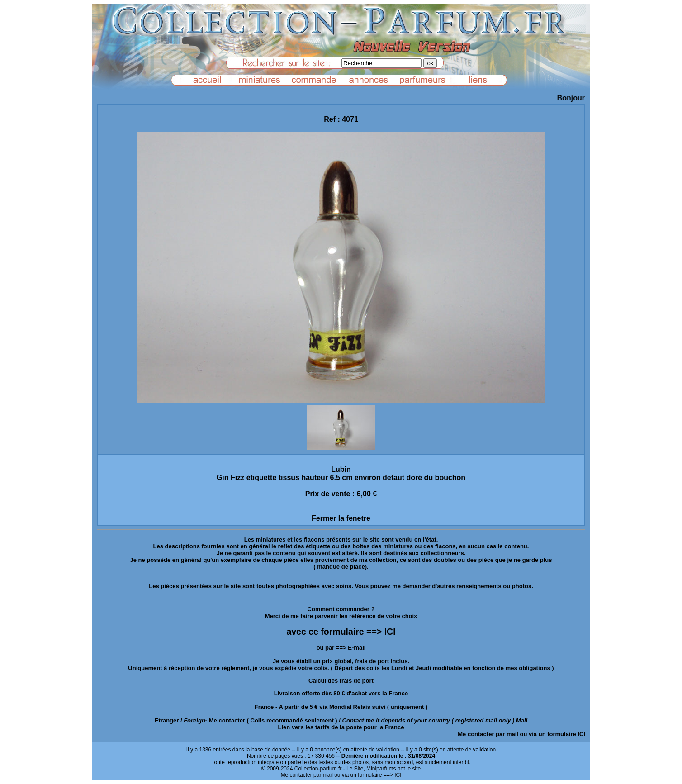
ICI (581, 734)
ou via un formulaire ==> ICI (368, 775)
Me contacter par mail (488, 734)
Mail (522, 720)
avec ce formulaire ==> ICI (341, 632)
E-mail (357, 648)
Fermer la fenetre (341, 518)
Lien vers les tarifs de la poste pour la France (341, 727)
